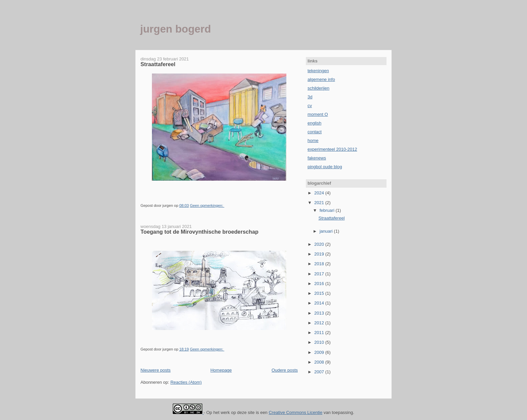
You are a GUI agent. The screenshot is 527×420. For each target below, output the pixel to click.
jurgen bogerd (176, 29)
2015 (320, 293)
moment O (318, 114)
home (313, 141)
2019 (320, 254)
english (314, 123)
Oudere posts (285, 370)
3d (310, 97)
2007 (320, 372)
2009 (320, 352)
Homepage (221, 370)
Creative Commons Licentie (295, 412)
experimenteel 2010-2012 (332, 149)
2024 (320, 193)
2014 (320, 303)
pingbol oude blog (325, 167)
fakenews (317, 158)
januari (327, 231)
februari (328, 210)
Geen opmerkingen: (207, 205)
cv (310, 106)
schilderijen (318, 88)
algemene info (321, 79)
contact (315, 132)
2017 (320, 274)
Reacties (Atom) (186, 382)
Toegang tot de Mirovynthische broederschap (199, 232)
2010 (320, 342)
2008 (320, 362)
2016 (320, 284)
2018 (320, 264)
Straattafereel (158, 64)
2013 (320, 313)
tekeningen (318, 71)
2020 (320, 244)
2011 (320, 333)
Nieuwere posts (156, 370)
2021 (320, 203)
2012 (320, 323)
